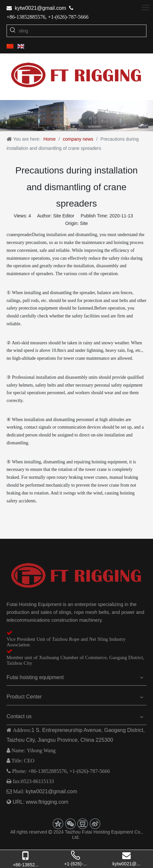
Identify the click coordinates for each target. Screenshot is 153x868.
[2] (76, 116)
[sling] (82, 31)
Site (84, 223)
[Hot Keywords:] (13, 31)
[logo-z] (76, 575)
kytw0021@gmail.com (40, 8)
